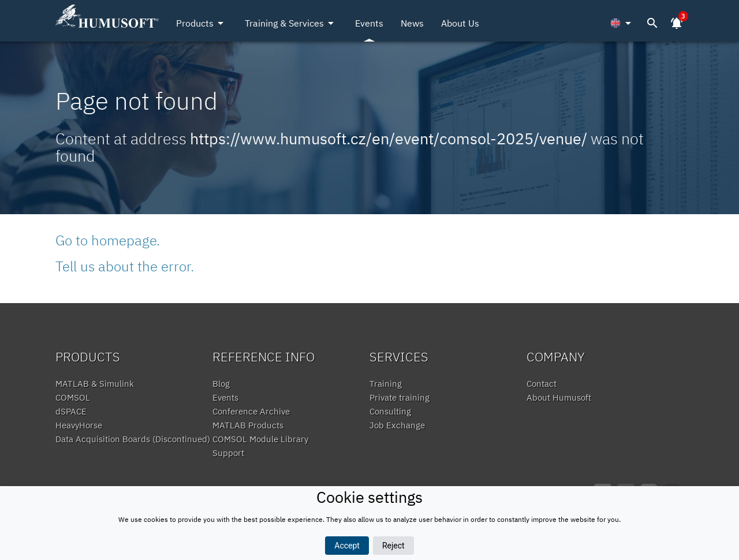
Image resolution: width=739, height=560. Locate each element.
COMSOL (73, 397)
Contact (542, 384)
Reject (393, 546)
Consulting (390, 411)
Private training (400, 397)
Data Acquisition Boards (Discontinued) (133, 439)
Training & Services (291, 23)
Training (386, 384)
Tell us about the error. (125, 266)
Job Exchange (397, 425)
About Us (460, 23)
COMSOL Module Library (260, 439)
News (412, 23)
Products (202, 23)
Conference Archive (251, 411)
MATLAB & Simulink (95, 384)
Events (369, 23)
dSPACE (71, 411)
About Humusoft (559, 397)
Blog (221, 384)
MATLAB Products (248, 425)
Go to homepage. (108, 240)
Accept (347, 546)
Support (228, 453)
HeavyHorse (79, 425)
